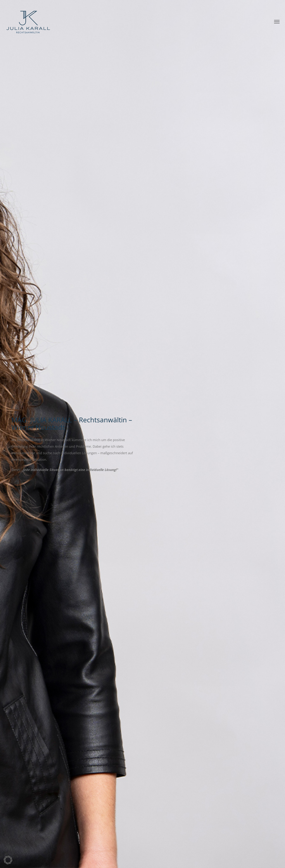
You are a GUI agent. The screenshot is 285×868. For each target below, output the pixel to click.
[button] (8, 860)
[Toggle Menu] (277, 22)
